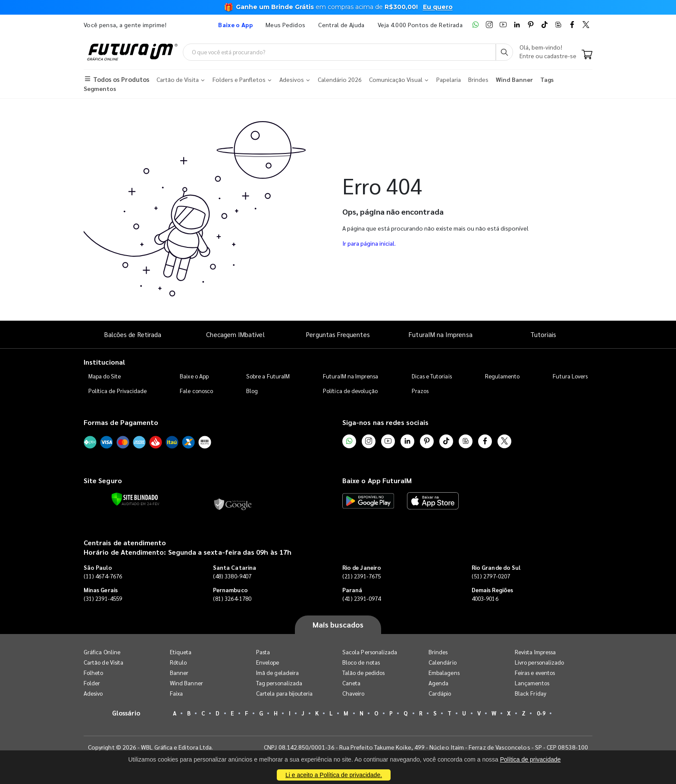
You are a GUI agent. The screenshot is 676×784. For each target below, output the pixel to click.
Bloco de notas (361, 662)
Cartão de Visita (103, 662)
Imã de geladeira (277, 673)
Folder (92, 683)
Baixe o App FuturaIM (377, 480)
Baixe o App (194, 376)
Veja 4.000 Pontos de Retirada (420, 25)
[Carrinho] (587, 55)
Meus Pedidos (285, 25)
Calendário (443, 662)
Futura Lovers (570, 376)
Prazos (420, 391)
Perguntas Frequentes (338, 334)
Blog (252, 391)
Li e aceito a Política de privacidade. (334, 775)
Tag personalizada (279, 683)
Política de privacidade (530, 759)
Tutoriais (543, 334)
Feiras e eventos (535, 673)
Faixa (176, 693)
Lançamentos (532, 683)
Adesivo (93, 693)
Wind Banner (186, 683)
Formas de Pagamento (121, 422)
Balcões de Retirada (133, 334)
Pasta (263, 652)
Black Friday (530, 693)
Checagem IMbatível (235, 334)
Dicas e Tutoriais (432, 376)
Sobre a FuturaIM (268, 376)
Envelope (268, 662)
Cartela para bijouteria (285, 693)
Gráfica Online (102, 652)
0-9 (541, 713)
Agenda (438, 683)
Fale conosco (196, 391)
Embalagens (444, 673)
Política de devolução (350, 391)
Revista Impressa (535, 652)
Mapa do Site (105, 376)
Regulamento (502, 376)
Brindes (438, 652)
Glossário (126, 713)
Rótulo (178, 662)
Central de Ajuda (341, 25)
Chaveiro (354, 693)
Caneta (351, 683)
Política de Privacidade (118, 391)
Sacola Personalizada (370, 652)
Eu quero (438, 7)
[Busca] (504, 52)
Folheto (93, 673)
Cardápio (440, 693)
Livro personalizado (539, 662)
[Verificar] (135, 499)
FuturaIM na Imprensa (440, 334)
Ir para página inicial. (369, 243)
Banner (179, 673)
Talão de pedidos (363, 673)
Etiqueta (181, 652)
